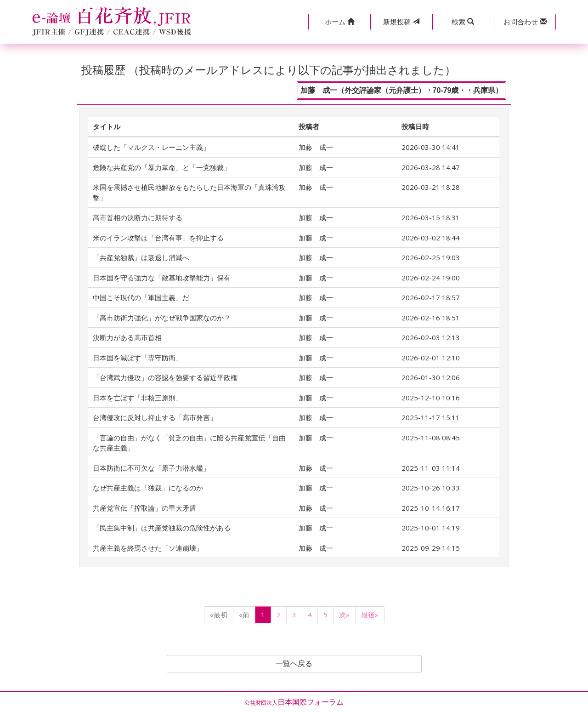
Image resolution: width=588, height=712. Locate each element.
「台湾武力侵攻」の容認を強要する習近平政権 (165, 377)
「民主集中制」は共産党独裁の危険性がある (162, 528)
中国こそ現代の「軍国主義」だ (141, 297)
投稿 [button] (401, 22)
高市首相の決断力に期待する (138, 217)
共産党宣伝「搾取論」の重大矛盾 (144, 508)
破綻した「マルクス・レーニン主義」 (151, 147)
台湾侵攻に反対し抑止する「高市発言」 (155, 417)
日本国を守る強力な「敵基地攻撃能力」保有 (162, 278)
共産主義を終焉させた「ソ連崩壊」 (148, 548)
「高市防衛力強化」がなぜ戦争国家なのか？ (162, 318)
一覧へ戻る (294, 664)
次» (344, 615)
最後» (370, 615)
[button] (339, 22)
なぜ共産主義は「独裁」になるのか (148, 488)
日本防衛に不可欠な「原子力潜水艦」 (151, 468)
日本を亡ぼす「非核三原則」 (138, 398)
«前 (244, 615)
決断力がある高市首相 (127, 337)
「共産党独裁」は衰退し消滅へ (141, 257)
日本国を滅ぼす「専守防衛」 (138, 358)
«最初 (219, 615)
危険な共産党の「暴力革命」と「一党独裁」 (162, 167)
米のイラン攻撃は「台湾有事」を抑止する (158, 238)
